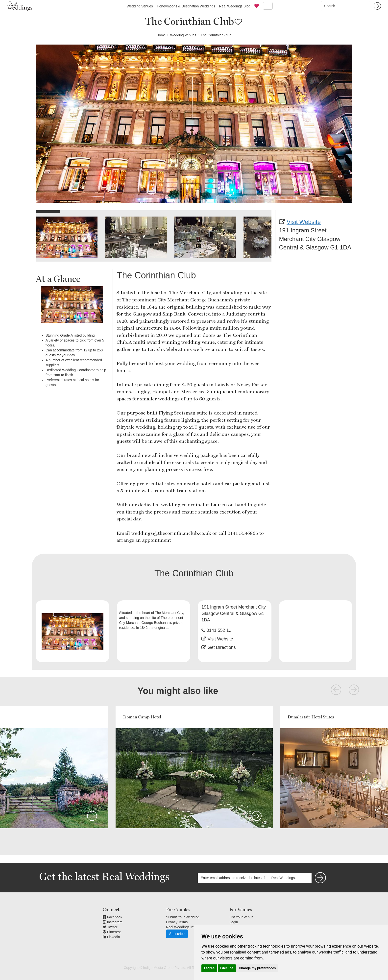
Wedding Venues (140, 6)
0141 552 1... (220, 630)
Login (234, 922)
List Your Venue (241, 917)
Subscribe (177, 934)
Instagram (113, 922)
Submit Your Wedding (183, 917)
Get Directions (222, 647)
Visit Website (304, 222)
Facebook (112, 917)
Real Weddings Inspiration (186, 927)
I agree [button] (209, 968)
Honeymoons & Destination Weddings (186, 6)
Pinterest (112, 932)
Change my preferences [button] (257, 968)
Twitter (110, 927)
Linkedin (111, 937)
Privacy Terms (177, 922)
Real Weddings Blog (235, 6)
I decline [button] (227, 968)
